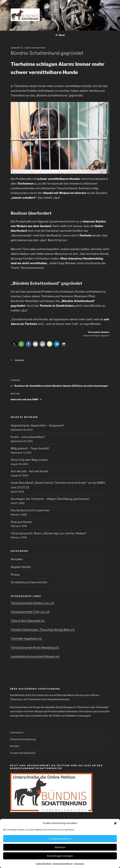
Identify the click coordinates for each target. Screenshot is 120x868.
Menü (60, 35)
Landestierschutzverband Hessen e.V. (35, 656)
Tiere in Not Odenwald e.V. (28, 621)
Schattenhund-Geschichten (29, 582)
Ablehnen (60, 847)
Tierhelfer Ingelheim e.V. (26, 639)
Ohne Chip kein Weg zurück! (29, 460)
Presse (20, 360)
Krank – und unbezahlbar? (28, 437)
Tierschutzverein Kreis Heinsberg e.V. (35, 647)
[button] (115, 823)
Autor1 (41, 48)
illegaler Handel (21, 567)
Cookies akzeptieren (60, 839)
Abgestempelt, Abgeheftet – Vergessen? (37, 425)
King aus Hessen (22, 522)
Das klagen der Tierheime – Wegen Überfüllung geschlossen (50, 499)
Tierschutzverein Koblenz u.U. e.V (32, 603)
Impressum (79, 864)
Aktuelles (17, 559)
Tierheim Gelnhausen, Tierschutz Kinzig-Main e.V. (43, 630)
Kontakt (15, 746)
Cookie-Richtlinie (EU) (23, 753)
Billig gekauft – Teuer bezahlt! (30, 448)
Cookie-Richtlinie (43, 864)
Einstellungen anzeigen (60, 856)
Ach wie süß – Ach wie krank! (29, 471)
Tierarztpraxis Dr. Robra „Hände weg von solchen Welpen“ (49, 533)
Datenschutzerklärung (63, 864)
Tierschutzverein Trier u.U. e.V (30, 612)
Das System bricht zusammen (30, 510)
